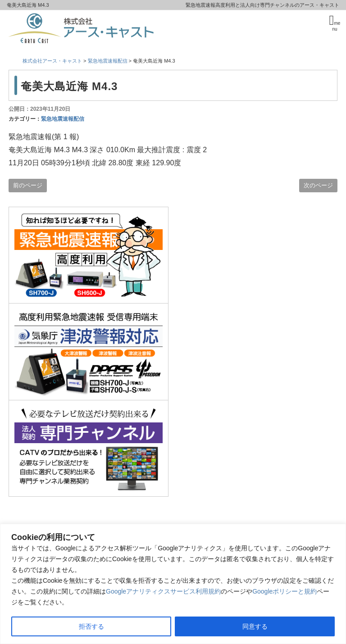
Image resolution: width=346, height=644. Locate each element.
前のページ (28, 185)
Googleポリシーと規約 (285, 591)
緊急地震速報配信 (63, 119)
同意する (255, 626)
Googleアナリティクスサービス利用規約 (163, 591)
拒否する (91, 626)
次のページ (318, 185)
